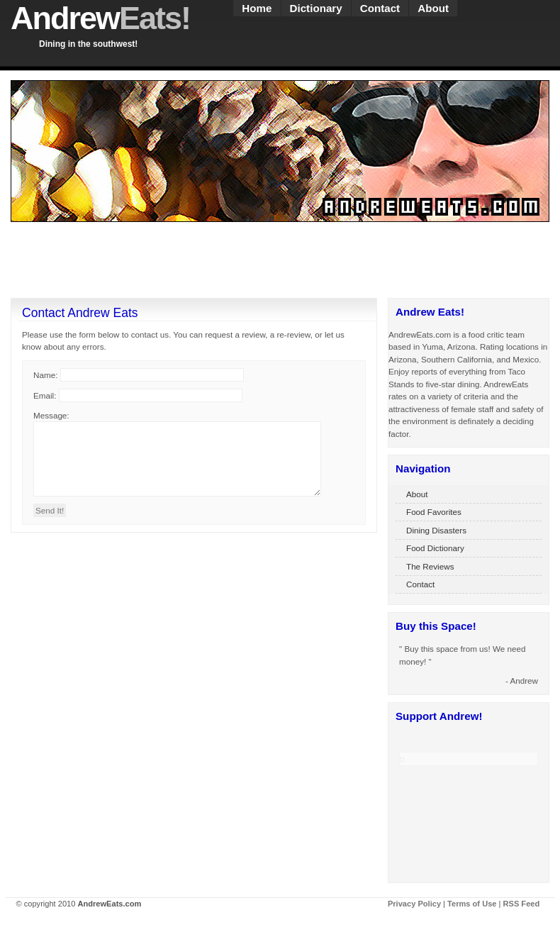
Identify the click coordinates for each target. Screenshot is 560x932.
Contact (380, 8)
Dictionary (316, 8)
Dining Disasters (436, 530)
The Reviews (430, 566)
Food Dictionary (435, 548)
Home (257, 8)
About (433, 8)
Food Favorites (434, 512)
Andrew (100, 18)
